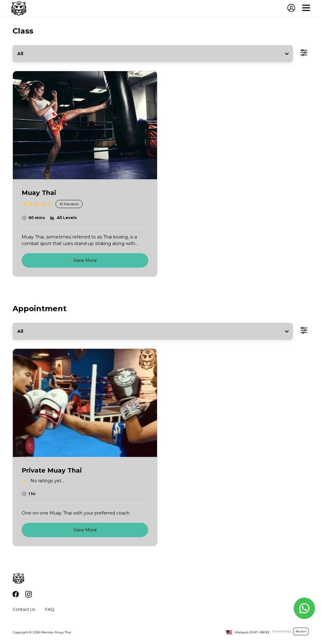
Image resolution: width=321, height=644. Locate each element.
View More (85, 260)
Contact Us (24, 609)
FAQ (50, 609)
